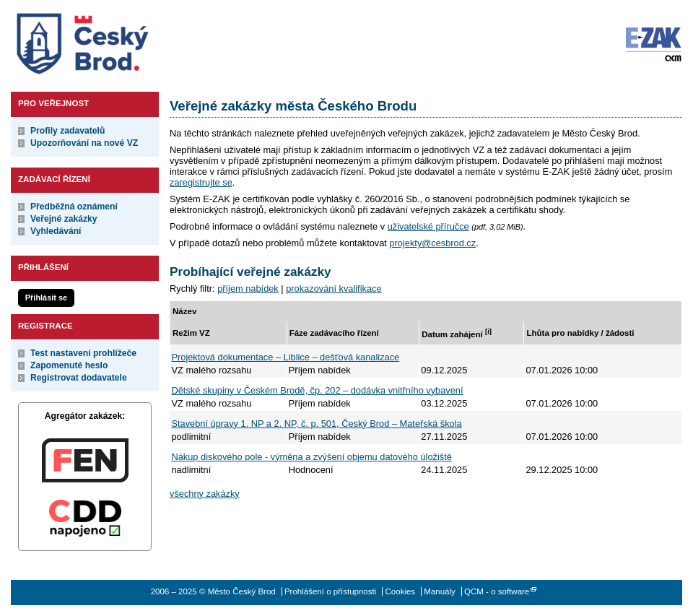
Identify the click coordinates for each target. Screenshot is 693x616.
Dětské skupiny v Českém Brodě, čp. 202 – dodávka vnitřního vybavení (318, 390)
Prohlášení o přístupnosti (330, 591)
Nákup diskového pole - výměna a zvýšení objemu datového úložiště (312, 457)
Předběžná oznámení (74, 207)
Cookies (401, 591)
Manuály (440, 591)
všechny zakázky (205, 494)
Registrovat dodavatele (79, 378)
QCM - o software (497, 591)
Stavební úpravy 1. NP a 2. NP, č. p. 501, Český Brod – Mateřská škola (317, 424)
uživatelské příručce (428, 226)
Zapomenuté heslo (69, 365)
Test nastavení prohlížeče (83, 353)
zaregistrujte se (201, 182)
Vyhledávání (56, 231)
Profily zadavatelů (67, 131)
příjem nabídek (248, 289)
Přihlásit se (46, 298)
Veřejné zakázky (64, 219)
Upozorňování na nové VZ (84, 143)
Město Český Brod (127, 40)
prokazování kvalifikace (334, 289)
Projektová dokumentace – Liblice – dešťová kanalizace (286, 357)
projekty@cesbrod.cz (432, 243)
